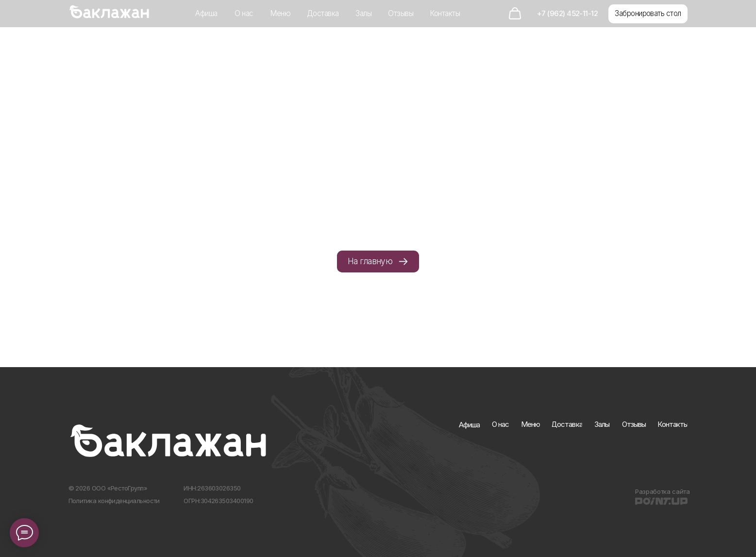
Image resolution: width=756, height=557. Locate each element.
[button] (648, 14)
